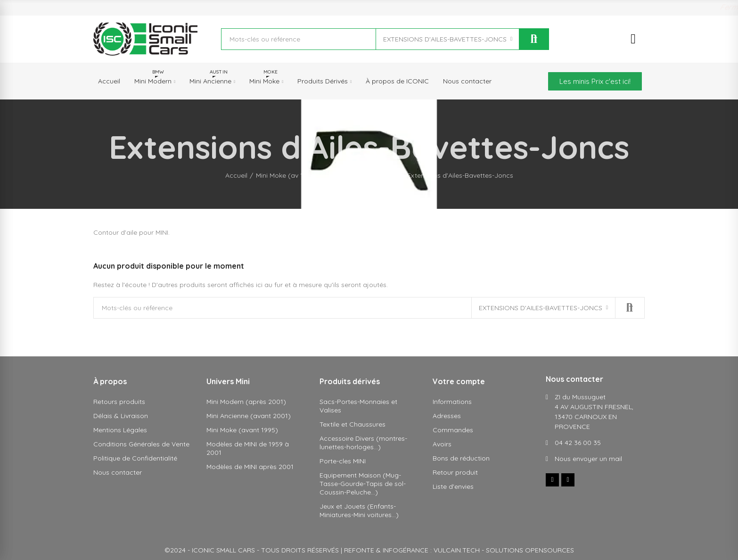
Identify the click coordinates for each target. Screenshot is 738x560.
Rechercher (534, 39)
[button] (595, 81)
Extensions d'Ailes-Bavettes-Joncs (445, 39)
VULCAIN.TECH (457, 550)
